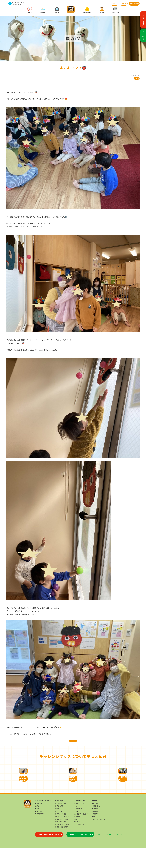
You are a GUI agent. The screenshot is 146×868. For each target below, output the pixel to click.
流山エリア (21, 3)
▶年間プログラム (41, 833)
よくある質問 (115, 10)
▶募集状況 (95, 831)
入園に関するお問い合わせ (49, 854)
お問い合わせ (134, 4)
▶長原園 (58, 828)
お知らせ (124, 4)
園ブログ (57, 10)
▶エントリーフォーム (98, 839)
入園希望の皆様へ (87, 10)
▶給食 (37, 828)
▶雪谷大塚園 (59, 826)
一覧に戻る (73, 743)
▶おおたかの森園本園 (62, 836)
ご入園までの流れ (80, 823)
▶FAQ (94, 836)
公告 (76, 839)
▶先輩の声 (95, 833)
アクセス (114, 4)
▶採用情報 (95, 828)
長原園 (137, 78)
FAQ (75, 826)
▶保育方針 (38, 823)
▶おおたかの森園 (61, 833)
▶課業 (37, 826)
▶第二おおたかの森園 (62, 839)
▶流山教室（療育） (61, 841)
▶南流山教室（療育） (62, 846)
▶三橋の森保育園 (61, 823)
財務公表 (77, 836)
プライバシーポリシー (81, 844)
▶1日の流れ (39, 831)
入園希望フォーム (80, 828)
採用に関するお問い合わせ (80, 854)
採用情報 (102, 10)
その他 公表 (78, 841)
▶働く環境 (95, 823)
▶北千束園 (59, 831)
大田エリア (15, 3)
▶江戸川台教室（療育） (63, 844)
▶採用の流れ (96, 826)
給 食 (20, 4)
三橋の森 (14, 4)
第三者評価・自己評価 (81, 833)
